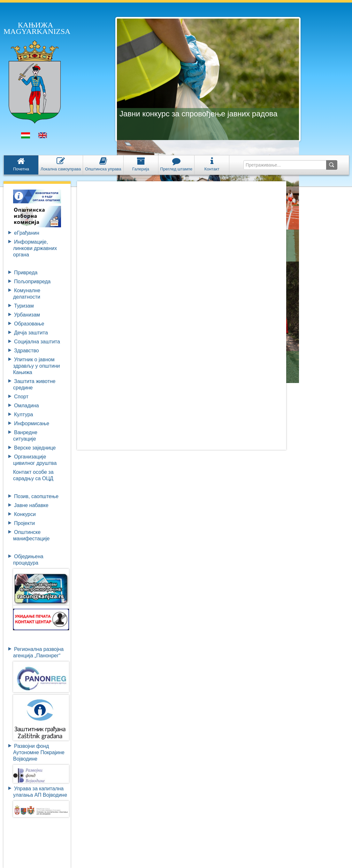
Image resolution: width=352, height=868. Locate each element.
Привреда (26, 273)
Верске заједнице (35, 448)
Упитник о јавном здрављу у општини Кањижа (36, 366)
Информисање (32, 423)
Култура (23, 414)
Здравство (27, 351)
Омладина (27, 406)
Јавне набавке (31, 505)
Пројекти (24, 523)
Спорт (21, 397)
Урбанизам (27, 315)
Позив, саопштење (36, 496)
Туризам (24, 306)
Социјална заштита (37, 342)
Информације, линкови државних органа (35, 248)
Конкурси (25, 514)
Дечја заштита (31, 333)
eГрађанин (27, 233)
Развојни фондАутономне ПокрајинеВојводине (39, 752)
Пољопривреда (32, 282)
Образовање (29, 324)
